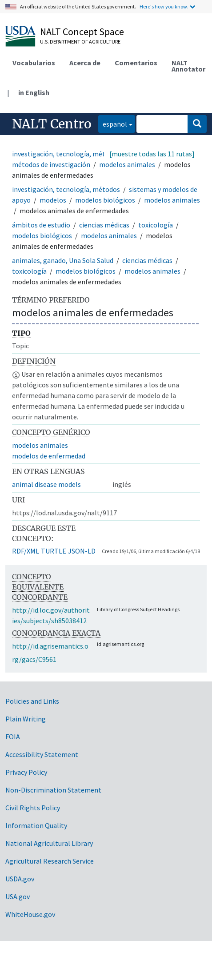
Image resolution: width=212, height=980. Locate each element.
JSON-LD (82, 551)
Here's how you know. (164, 6)
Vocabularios (34, 63)
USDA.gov (20, 879)
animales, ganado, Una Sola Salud (63, 260)
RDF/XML (26, 551)
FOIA (13, 737)
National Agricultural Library (49, 843)
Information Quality (36, 825)
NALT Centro (52, 124)
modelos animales (127, 164)
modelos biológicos (105, 200)
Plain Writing (26, 719)
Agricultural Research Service (50, 861)
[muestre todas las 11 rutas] (152, 154)
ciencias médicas (104, 225)
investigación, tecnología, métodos (66, 154)
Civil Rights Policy (33, 808)
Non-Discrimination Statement (53, 790)
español (113, 123)
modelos (53, 200)
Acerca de (85, 63)
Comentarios (136, 63)
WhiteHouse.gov (30, 914)
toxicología (156, 225)
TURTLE (54, 551)
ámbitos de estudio (41, 225)
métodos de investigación (51, 164)
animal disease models (46, 484)
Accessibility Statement (42, 754)
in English (34, 92)
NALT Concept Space (82, 32)
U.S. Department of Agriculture (80, 42)
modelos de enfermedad (49, 456)
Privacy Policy (26, 772)
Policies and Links (32, 701)
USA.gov (18, 896)
